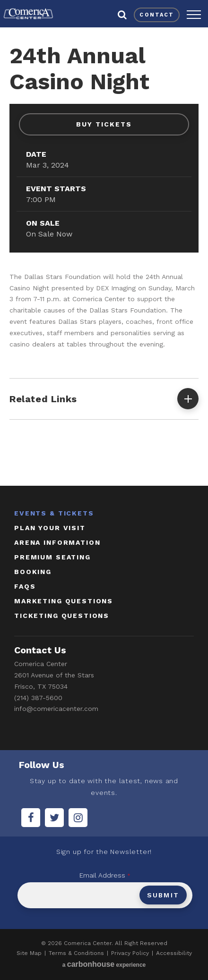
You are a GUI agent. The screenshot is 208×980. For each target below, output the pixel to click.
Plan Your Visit (50, 528)
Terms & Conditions (76, 953)
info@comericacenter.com (56, 709)
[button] (194, 15)
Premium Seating (52, 557)
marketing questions (64, 601)
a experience (104, 964)
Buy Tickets (104, 124)
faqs (25, 586)
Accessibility (174, 953)
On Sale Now (49, 234)
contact (157, 15)
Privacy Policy (130, 953)
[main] (104, 255)
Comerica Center (28, 14)
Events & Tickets (54, 513)
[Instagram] (78, 818)
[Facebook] (31, 818)
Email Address (105, 875)
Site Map (29, 953)
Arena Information (57, 542)
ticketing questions (62, 616)
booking (33, 572)
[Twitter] (54, 818)
